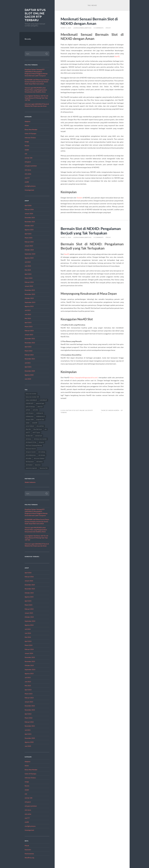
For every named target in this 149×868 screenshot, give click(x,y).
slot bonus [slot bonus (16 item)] (29, 439)
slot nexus (28, 170)
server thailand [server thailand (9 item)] (30, 426)
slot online (28, 174)
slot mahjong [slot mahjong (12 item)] (42, 452)
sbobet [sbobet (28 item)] (28, 423)
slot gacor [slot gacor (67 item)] (41, 442)
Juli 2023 (28, 310)
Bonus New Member (31, 130)
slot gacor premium (31, 166)
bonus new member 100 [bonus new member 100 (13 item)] (32, 397)
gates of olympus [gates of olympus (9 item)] (30, 407)
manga (27, 142)
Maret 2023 (29, 326)
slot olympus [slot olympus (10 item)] (42, 455)
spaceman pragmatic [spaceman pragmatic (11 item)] (31, 468)
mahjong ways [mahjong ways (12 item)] (30, 416)
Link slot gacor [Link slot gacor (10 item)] (30, 413)
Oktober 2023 (29, 298)
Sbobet (79, 198)
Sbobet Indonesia (30, 482)
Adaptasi (28, 121)
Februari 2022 (29, 355)
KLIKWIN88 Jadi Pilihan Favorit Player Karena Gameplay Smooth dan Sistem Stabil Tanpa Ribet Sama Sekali (37, 82)
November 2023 (30, 294)
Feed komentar (29, 854)
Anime (27, 125)
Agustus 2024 (29, 258)
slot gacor (28, 162)
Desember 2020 (30, 371)
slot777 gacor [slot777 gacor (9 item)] (36, 432)
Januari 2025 (29, 246)
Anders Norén (114, 410)
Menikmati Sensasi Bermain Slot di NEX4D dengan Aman (89, 21)
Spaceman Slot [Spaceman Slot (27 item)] (44, 468)
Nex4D (117, 56)
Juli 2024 (28, 262)
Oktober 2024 (29, 250)
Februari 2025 (29, 242)
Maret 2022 (29, 351)
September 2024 (30, 254)
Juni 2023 (28, 314)
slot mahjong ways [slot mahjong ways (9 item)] (31, 455)
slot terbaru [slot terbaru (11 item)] (39, 462)
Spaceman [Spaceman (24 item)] (38, 465)
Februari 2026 (29, 209)
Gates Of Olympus (31, 134)
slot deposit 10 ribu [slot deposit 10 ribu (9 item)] (31, 442)
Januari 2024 (29, 286)
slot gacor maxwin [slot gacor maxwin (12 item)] (31, 452)
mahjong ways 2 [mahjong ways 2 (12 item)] (41, 416)
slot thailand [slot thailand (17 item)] (29, 465)
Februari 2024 (29, 282)
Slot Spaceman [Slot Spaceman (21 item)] (30, 462)
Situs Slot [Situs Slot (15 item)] (28, 429)
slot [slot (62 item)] (46, 429)
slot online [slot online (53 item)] (29, 458)
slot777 (27, 178)
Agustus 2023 (29, 306)
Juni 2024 (28, 266)
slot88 (27, 182)
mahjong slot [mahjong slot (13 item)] (40, 413)
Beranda (28, 39)
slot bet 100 (29, 158)
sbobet (27, 150)
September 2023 (30, 302)
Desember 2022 (30, 339)
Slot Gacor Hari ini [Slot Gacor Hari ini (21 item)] (31, 449)
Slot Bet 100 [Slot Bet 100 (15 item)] (29, 436)
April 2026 (28, 205)
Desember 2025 (30, 218)
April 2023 (28, 322)
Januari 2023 (29, 335)
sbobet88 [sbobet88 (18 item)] (35, 423)
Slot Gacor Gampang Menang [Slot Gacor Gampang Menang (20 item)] (34, 445)
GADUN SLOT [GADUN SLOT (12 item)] (30, 403)
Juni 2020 (28, 379)
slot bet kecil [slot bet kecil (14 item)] (39, 436)
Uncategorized (29, 190)
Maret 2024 (29, 278)
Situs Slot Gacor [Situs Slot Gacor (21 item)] (38, 429)
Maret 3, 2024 (66, 28)
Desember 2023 (30, 290)
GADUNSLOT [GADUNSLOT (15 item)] (43, 400)
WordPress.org (29, 858)
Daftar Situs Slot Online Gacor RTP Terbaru (35, 15)
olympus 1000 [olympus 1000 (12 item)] (30, 420)
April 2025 (28, 234)
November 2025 (30, 222)
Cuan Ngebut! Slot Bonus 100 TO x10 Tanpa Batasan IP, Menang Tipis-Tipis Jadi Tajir (36, 98)
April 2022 (28, 347)
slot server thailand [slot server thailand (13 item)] (39, 458)
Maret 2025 (29, 238)
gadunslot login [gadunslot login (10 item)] (40, 403)
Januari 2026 (29, 214)
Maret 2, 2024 (66, 237)
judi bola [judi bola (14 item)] (28, 410)
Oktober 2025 (29, 226)
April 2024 (28, 274)
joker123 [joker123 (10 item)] (40, 407)
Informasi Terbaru (30, 138)
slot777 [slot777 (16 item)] (28, 432)
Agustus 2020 (29, 375)
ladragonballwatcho (82, 28)
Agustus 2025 (29, 230)
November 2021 (30, 359)
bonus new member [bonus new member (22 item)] (31, 394)
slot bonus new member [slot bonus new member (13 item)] (40, 439)
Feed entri (28, 850)
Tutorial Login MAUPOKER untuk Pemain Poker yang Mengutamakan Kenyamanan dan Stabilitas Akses (36, 90)
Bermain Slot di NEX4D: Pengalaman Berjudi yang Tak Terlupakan (91, 231)
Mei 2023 (28, 318)
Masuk (27, 846)
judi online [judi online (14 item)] (35, 410)
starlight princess (30, 186)
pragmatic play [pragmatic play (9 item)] (40, 420)
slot (26, 154)
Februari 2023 (29, 331)
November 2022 (30, 343)
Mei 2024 (28, 270)
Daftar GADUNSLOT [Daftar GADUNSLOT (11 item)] (31, 400)
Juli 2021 (28, 363)
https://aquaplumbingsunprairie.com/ (84, 377)
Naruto (27, 146)
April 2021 (28, 367)
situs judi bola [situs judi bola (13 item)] (40, 426)
